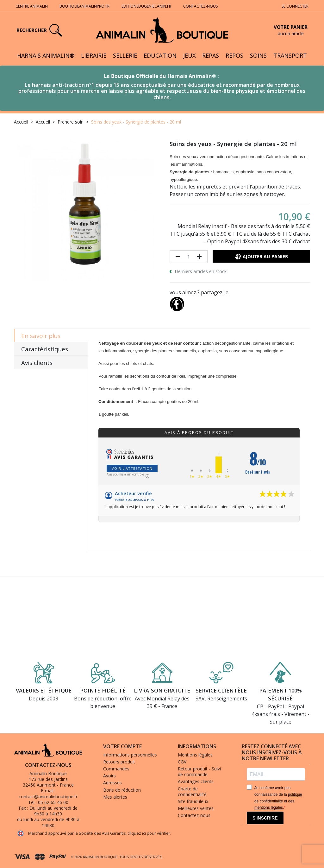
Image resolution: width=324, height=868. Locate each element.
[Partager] (177, 303)
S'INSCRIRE (265, 818)
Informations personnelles (130, 755)
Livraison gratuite (162, 690)
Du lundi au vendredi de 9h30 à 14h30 (53, 811)
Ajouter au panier (262, 257)
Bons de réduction (122, 790)
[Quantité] (189, 257)
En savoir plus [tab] (41, 336)
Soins (258, 55)
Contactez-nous (201, 6)
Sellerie (125, 55)
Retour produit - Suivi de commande (199, 772)
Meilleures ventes (196, 808)
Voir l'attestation (132, 468)
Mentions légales (195, 755)
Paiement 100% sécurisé (280, 694)
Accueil (21, 122)
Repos (234, 55)
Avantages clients (196, 781)
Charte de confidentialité (192, 791)
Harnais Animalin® (46, 55)
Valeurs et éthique (44, 690)
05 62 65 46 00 (53, 802)
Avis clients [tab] (37, 363)
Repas (211, 55)
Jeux (189, 55)
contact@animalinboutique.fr (48, 797)
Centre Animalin (32, 6)
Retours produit (119, 762)
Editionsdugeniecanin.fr (146, 6)
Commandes (116, 769)
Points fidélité (103, 690)
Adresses (112, 783)
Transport (290, 55)
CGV (182, 762)
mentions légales (269, 807)
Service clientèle (221, 690)
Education (160, 55)
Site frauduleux (193, 801)
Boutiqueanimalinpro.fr (84, 6)
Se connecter (295, 6)
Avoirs (109, 776)
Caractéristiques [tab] (45, 349)
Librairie (94, 55)
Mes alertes (115, 797)
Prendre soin (71, 122)
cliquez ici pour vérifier (149, 833)
